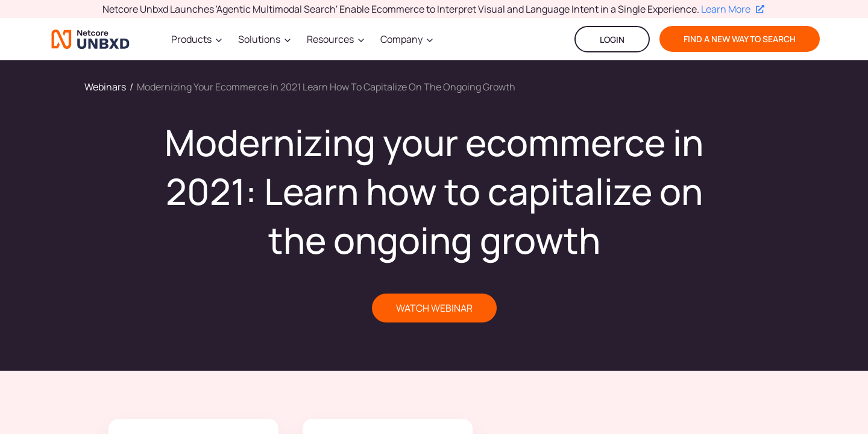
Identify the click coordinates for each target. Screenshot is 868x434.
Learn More (733, 9)
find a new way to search (740, 39)
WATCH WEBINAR (434, 308)
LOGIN (612, 39)
